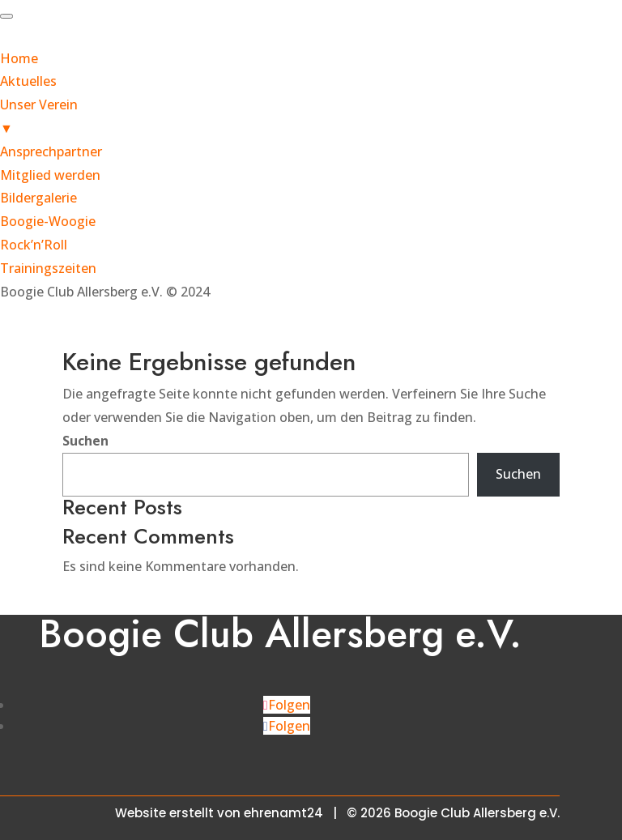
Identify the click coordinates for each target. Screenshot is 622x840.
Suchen (85, 441)
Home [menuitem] (19, 58)
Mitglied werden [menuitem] (50, 175)
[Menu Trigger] (6, 16)
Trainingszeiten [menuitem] (48, 268)
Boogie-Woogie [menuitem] (48, 221)
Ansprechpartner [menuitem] (51, 151)
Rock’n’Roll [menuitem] (34, 245)
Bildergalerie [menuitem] (38, 198)
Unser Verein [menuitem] (311, 118)
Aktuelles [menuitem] (28, 81)
